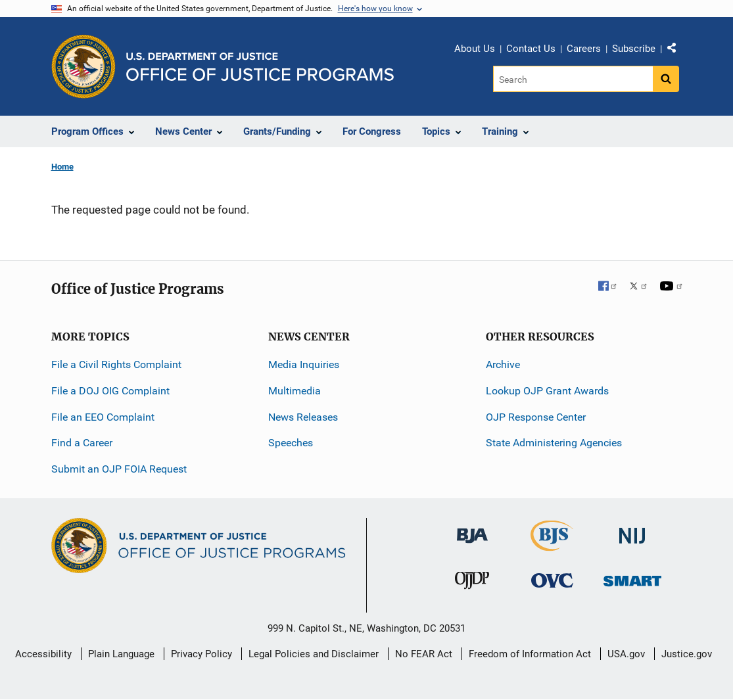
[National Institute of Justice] (632, 530)
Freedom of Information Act (530, 654)
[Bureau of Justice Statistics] (552, 545)
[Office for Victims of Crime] (552, 580)
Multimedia (295, 391)
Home (62, 167)
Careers (584, 49)
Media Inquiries (304, 364)
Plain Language (121, 654)
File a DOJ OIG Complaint (110, 391)
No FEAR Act (424, 654)
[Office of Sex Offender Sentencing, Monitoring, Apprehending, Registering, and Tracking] (632, 577)
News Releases (303, 417)
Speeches (291, 443)
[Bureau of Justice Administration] (472, 529)
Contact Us (531, 49)
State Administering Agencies (554, 443)
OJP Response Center (536, 417)
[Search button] (666, 79)
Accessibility (43, 654)
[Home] (260, 67)
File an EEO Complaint (103, 417)
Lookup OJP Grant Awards (547, 391)
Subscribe (634, 49)
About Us (475, 49)
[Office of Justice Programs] (83, 66)
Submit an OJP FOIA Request (119, 469)
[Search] (573, 79)
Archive (503, 364)
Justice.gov (687, 654)
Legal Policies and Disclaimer (314, 654)
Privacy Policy (201, 654)
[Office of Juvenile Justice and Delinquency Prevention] (472, 583)
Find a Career (82, 443)
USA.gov (626, 654)
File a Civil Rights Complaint (116, 364)
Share (676, 51)
